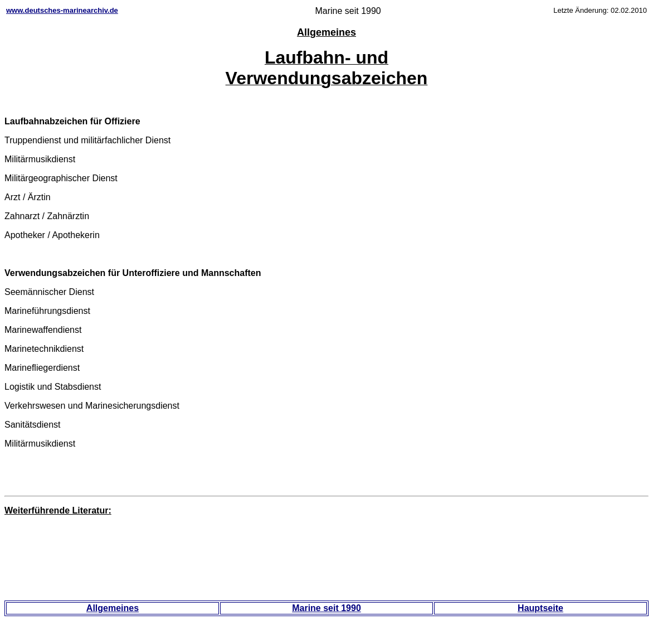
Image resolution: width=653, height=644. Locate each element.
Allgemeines (113, 608)
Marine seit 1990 (326, 608)
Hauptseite (540, 608)
